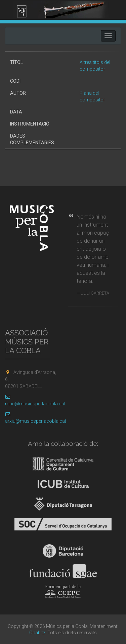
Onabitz (37, 633)
